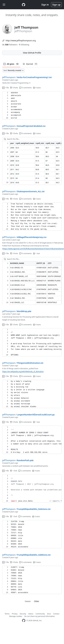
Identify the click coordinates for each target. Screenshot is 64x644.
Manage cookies (16, 616)
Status (31, 614)
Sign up (56, 5)
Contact (56, 614)
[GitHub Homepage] (24, 620)
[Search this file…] (32, 139)
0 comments (25, 88)
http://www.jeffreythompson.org (21, 40)
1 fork (14, 471)
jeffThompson (9, 77)
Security (23, 614)
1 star (36, 253)
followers (10, 45)
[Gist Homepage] (24, 5)
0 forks (14, 88)
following (24, 45)
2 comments (25, 471)
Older (37, 601)
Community (40, 614)
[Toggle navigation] (4, 5)
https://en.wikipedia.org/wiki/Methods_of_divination (23, 371)
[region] (32, 105)
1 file (5, 88)
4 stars (36, 471)
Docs (49, 614)
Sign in (45, 5)
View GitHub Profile (32, 53)
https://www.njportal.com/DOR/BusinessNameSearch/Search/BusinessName (33, 249)
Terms (7, 614)
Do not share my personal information (40, 616)
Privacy (15, 614)
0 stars (37, 88)
